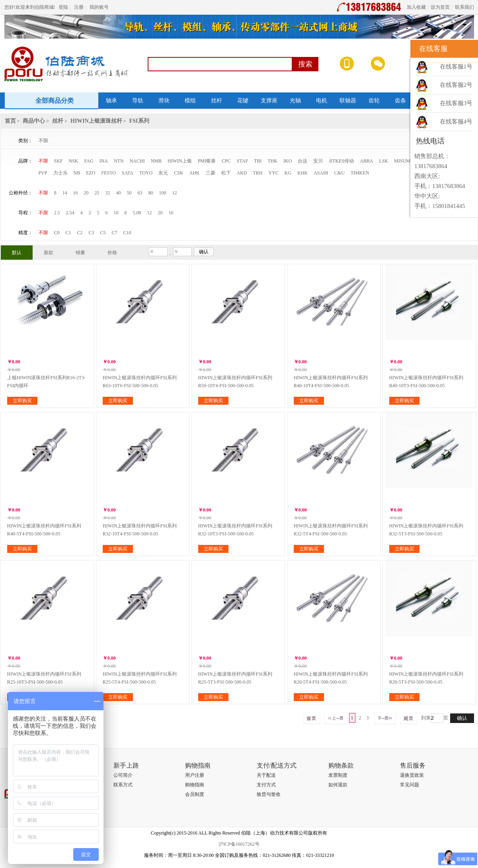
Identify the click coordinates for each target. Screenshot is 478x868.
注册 (79, 7)
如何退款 (338, 785)
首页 (10, 121)
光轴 (295, 101)
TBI (258, 161)
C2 (80, 233)
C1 (68, 233)
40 (119, 193)
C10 (127, 233)
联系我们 (464, 7)
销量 (80, 253)
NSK (74, 161)
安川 (318, 161)
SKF (59, 161)
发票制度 (338, 775)
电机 (322, 101)
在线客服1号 (456, 67)
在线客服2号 (456, 85)
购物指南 (195, 785)
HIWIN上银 (180, 161)
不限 (43, 141)
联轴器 (348, 101)
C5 (103, 233)
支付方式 (266, 785)
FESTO (109, 173)
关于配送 (266, 775)
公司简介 (123, 775)
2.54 (70, 213)
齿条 (400, 101)
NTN (119, 161)
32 (108, 193)
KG (288, 173)
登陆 (63, 7)
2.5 (57, 213)
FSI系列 (139, 121)
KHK (302, 173)
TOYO (146, 173)
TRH (258, 173)
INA (104, 161)
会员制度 (195, 794)
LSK (383, 161)
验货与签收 (269, 794)
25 (97, 193)
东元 (163, 173)
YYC (274, 173)
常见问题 (410, 785)
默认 (17, 253)
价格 (112, 253)
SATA (128, 173)
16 (76, 193)
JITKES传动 (341, 161)
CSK (179, 173)
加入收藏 (416, 7)
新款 (49, 253)
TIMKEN (360, 173)
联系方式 (123, 785)
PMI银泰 (207, 161)
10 (116, 213)
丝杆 (217, 101)
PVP (43, 173)
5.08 (137, 213)
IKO (288, 161)
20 (86, 193)
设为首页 (440, 7)
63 (140, 193)
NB (77, 173)
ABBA (366, 161)
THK (272, 161)
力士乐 (60, 173)
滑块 (164, 101)
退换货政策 (412, 775)
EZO (91, 173)
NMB (156, 161)
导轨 (138, 101)
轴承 (111, 101)
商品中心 (34, 121)
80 (151, 193)
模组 (190, 101)
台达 (302, 161)
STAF (242, 161)
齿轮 (374, 101)
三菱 (211, 173)
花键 (243, 101)
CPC (226, 161)
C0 (57, 233)
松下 (226, 173)
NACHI (137, 161)
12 (175, 193)
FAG (89, 161)
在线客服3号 (456, 103)
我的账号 (99, 7)
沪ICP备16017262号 (239, 844)
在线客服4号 (456, 121)
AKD (242, 173)
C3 (92, 233)
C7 (115, 233)
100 (163, 193)
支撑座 (269, 101)
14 (65, 193)
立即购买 (22, 401)
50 (129, 193)
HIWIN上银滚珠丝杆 (96, 121)
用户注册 (195, 775)
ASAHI (321, 173)
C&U (339, 173)
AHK (195, 173)
